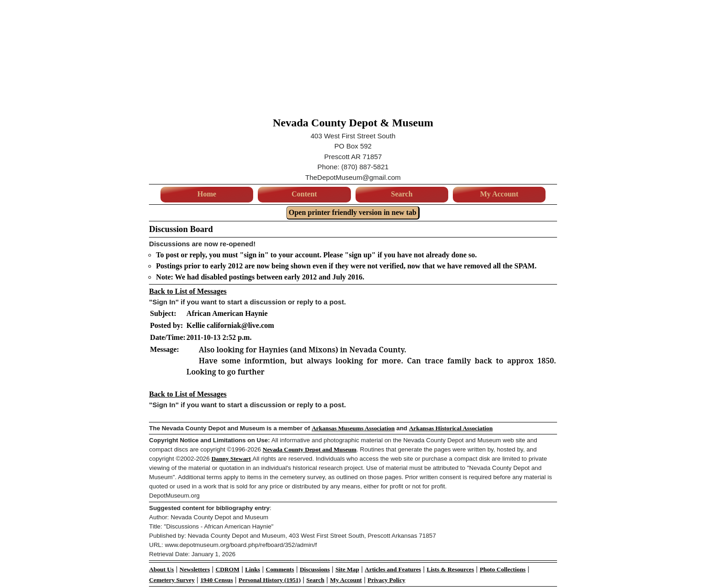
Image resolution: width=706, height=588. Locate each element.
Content (304, 194)
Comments (280, 569)
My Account (499, 194)
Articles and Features (393, 569)
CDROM (227, 569)
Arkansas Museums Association (353, 428)
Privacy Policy (386, 580)
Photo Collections (503, 569)
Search (402, 194)
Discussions (315, 569)
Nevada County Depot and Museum (310, 449)
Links (252, 569)
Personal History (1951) (270, 580)
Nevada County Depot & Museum (353, 123)
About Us (161, 569)
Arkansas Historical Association (451, 428)
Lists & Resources (450, 569)
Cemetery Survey (172, 580)
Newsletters (195, 569)
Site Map (347, 569)
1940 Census (217, 580)
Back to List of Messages (188, 291)
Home (207, 194)
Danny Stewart (231, 459)
